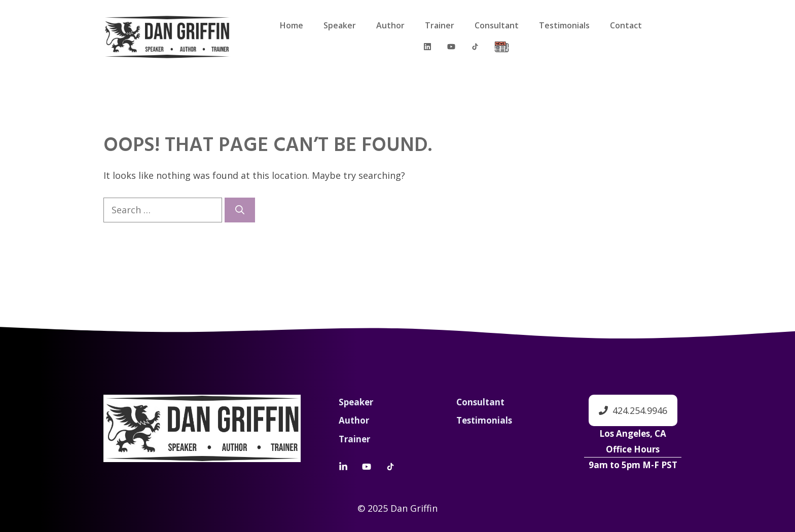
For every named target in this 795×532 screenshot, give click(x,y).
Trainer (440, 25)
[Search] (240, 210)
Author (390, 25)
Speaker (340, 25)
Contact (626, 25)
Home (292, 25)
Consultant (497, 25)
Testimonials (564, 25)
